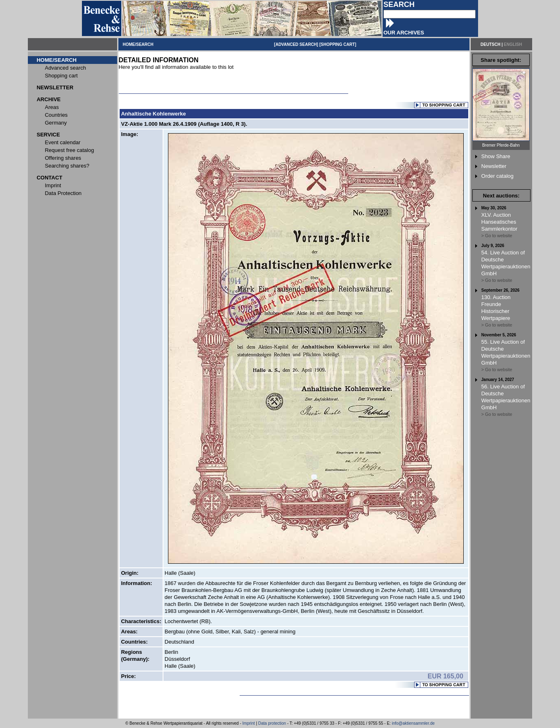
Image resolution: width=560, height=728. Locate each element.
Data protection (272, 723)
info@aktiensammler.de (413, 723)
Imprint (249, 723)
